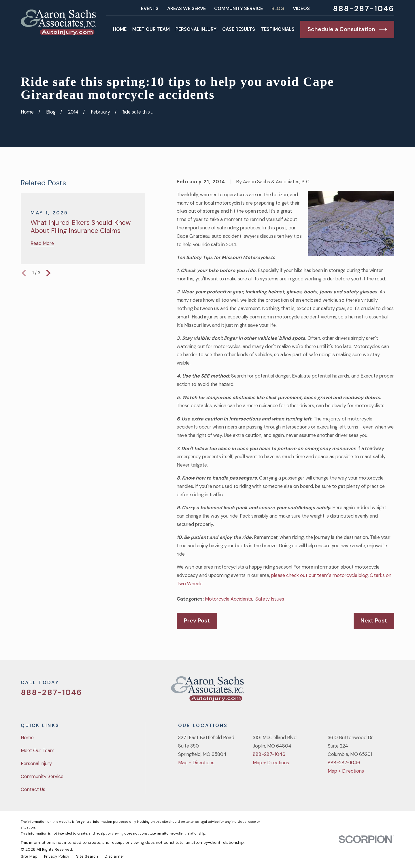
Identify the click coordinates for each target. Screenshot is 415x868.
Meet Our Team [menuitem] (151, 29)
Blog (278, 9)
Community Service (238, 9)
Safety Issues (270, 599)
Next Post (374, 620)
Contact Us (33, 789)
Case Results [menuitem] (239, 29)
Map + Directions (196, 763)
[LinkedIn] (391, 691)
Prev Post (197, 620)
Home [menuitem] (120, 29)
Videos (301, 9)
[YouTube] (376, 691)
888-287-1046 (364, 9)
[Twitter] (346, 691)
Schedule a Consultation (347, 29)
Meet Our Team (38, 751)
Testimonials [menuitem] (278, 29)
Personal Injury (36, 764)
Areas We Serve (186, 9)
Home (27, 738)
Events (150, 9)
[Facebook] (361, 691)
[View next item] (48, 273)
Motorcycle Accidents (229, 599)
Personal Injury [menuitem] (196, 29)
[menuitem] (29, 856)
